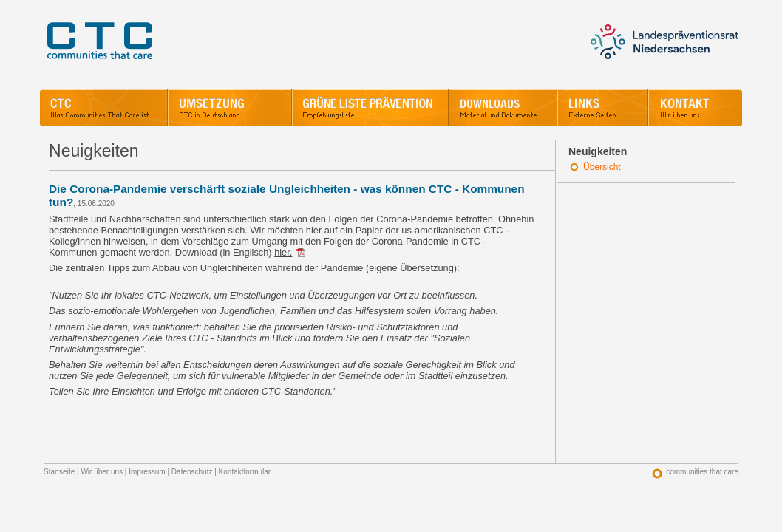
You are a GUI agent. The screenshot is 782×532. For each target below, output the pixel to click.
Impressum (147, 472)
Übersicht (602, 167)
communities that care (702, 472)
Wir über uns (102, 472)
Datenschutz (192, 472)
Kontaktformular (245, 472)
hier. (283, 252)
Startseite (59, 472)
